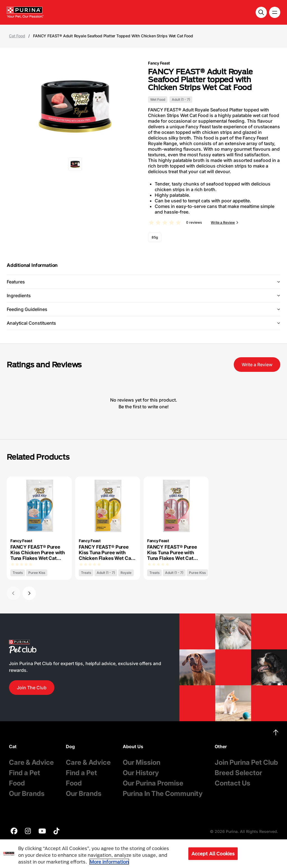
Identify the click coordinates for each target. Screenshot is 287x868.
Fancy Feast (159, 63)
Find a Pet (25, 773)
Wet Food (158, 99)
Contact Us (232, 783)
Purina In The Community (163, 793)
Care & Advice (31, 762)
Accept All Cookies (213, 854)
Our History (141, 773)
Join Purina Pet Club (246, 762)
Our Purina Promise (153, 783)
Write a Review (223, 222)
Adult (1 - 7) (181, 99)
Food (17, 783)
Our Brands (27, 793)
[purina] (14, 832)
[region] (143, 854)
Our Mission (142, 762)
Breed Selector (238, 773)
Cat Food (17, 36)
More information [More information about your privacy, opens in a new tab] (109, 862)
